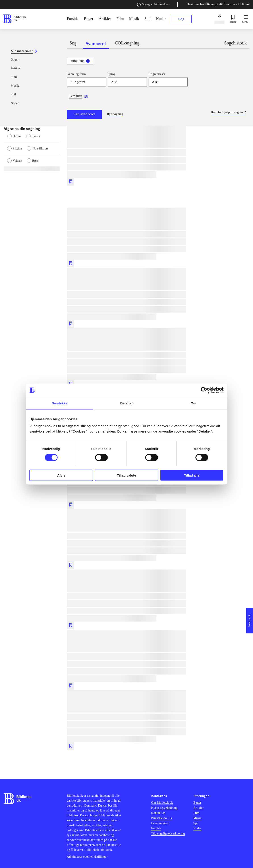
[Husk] (233, 19)
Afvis (61, 475)
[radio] (17, 136)
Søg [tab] (73, 43)
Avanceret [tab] (96, 43)
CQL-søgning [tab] (127, 43)
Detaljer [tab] (126, 403)
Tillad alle (192, 475)
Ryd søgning (115, 114)
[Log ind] (219, 19)
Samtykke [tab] (60, 403)
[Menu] (246, 19)
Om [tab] (193, 403)
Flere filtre (76, 96)
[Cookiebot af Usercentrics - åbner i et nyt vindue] (204, 390)
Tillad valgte (126, 475)
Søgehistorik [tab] (235, 43)
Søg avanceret (84, 114)
